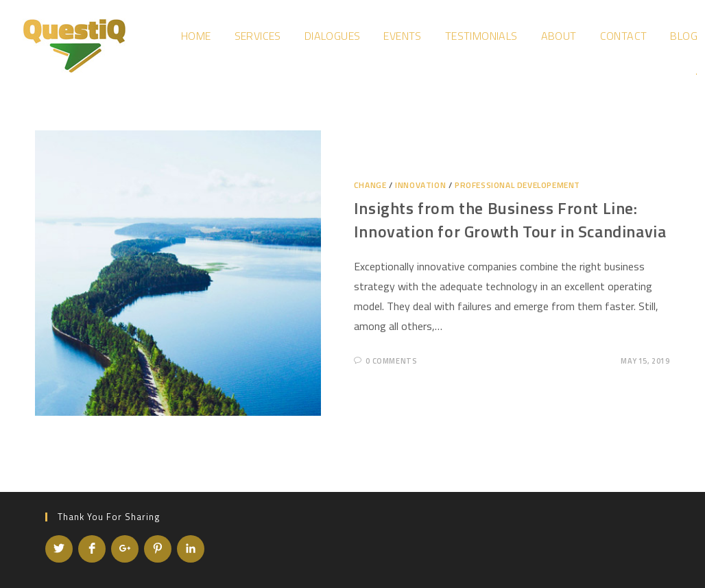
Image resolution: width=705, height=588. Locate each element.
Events (402, 36)
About (559, 36)
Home (196, 36)
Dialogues (333, 36)
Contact (624, 36)
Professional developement (517, 185)
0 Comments (391, 361)
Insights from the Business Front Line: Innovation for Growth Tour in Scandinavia (510, 220)
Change (370, 185)
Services (258, 36)
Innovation (420, 185)
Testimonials (481, 36)
